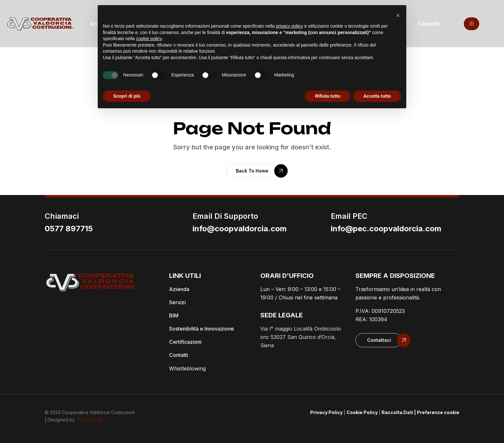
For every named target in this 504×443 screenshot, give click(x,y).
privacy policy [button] (290, 26)
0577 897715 (69, 229)
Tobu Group (90, 420)
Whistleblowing (187, 368)
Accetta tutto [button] (377, 96)
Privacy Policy (326, 412)
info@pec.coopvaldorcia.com (386, 229)
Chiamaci (62, 216)
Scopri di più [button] (127, 96)
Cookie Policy (362, 412)
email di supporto (225, 216)
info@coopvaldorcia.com (240, 229)
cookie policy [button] (149, 39)
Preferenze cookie (438, 412)
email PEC (349, 216)
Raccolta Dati (397, 412)
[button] (472, 24)
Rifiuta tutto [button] (328, 96)
